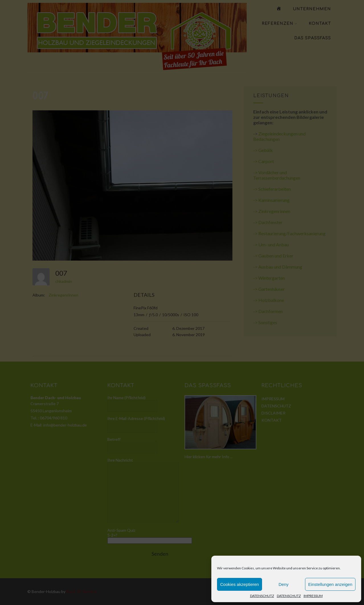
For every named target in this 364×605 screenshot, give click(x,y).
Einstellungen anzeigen (330, 584)
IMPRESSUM (313, 596)
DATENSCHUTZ (262, 596)
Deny (284, 584)
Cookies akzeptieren (240, 584)
